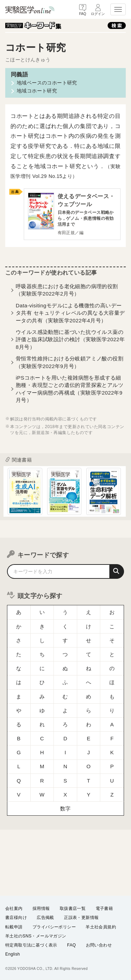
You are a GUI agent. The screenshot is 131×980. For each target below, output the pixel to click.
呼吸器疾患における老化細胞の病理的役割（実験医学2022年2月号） (67, 290)
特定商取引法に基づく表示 (31, 945)
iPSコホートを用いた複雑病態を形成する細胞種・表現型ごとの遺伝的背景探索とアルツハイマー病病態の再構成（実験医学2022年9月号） (70, 389)
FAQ (71, 945)
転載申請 (14, 927)
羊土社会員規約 (101, 927)
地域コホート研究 (37, 91)
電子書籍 (104, 908)
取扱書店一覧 (73, 908)
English (13, 954)
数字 (65, 767)
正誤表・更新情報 (81, 918)
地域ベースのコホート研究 (47, 83)
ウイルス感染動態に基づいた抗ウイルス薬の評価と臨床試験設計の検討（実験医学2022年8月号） (70, 340)
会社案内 (14, 908)
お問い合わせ (99, 945)
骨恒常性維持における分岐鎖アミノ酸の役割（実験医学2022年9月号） (70, 362)
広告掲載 (45, 918)
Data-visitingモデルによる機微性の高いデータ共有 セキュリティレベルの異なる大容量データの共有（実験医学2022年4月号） (70, 313)
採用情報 (41, 908)
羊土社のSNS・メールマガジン (36, 936)
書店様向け (16, 918)
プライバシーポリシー (54, 927)
